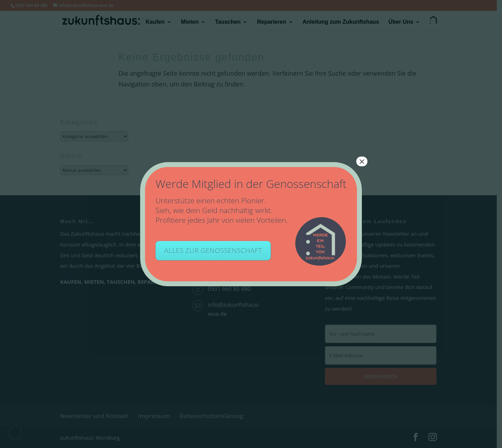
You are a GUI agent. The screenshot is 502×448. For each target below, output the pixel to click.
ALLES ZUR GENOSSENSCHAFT (213, 250)
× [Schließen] (362, 161)
